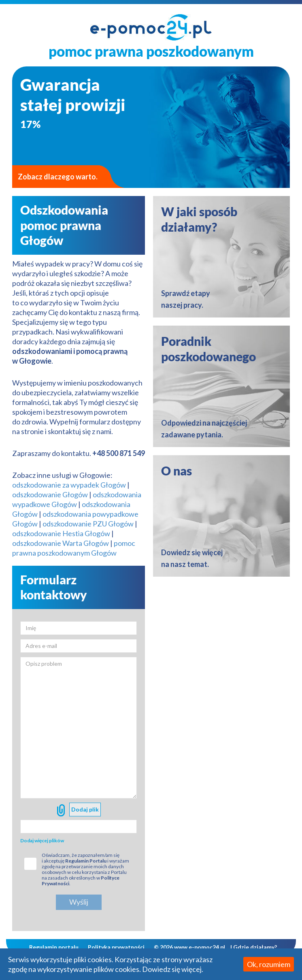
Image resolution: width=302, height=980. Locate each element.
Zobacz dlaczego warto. (58, 177)
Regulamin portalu (54, 947)
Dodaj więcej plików (42, 840)
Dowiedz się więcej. (173, 969)
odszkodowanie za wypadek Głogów (69, 485)
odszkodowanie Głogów (50, 494)
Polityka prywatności (116, 947)
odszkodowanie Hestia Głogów (61, 533)
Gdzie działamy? (255, 947)
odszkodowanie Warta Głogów (61, 543)
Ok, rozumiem (269, 964)
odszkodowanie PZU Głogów (88, 524)
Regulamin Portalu (86, 861)
